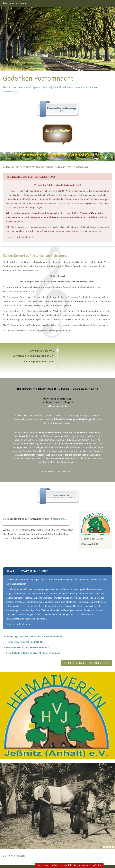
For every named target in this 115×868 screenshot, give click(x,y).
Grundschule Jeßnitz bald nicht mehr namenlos (33, 653)
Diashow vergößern (14, 856)
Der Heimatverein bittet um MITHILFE (87, 663)
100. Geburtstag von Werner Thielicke (28, 647)
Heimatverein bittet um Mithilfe (25, 642)
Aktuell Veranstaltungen (72, 87)
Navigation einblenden (16, 3)
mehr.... (63, 519)
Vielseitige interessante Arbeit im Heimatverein (34, 636)
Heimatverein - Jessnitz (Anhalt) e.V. (37, 87)
